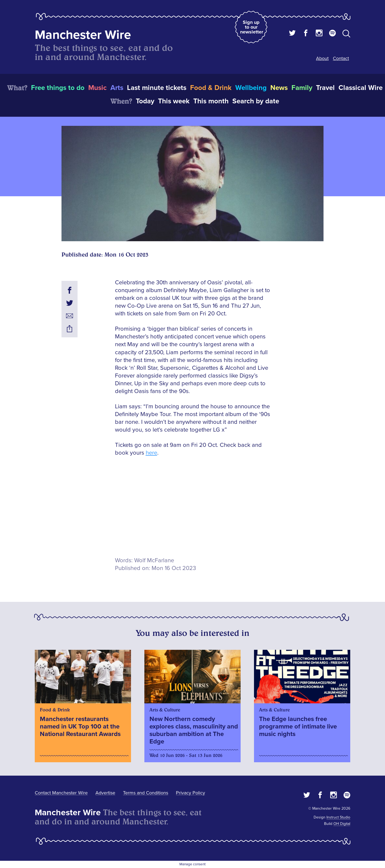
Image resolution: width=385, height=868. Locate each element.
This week (174, 101)
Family (302, 88)
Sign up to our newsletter (252, 27)
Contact (341, 58)
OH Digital (342, 824)
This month (211, 101)
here (151, 453)
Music (97, 88)
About (322, 58)
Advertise (105, 793)
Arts (117, 88)
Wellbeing (251, 88)
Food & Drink (211, 88)
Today (145, 101)
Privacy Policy (190, 793)
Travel (325, 88)
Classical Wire (361, 88)
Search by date (256, 101)
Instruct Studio (338, 817)
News (279, 88)
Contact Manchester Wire (61, 793)
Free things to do (58, 88)
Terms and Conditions (146, 793)
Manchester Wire (83, 35)
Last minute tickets (157, 88)
